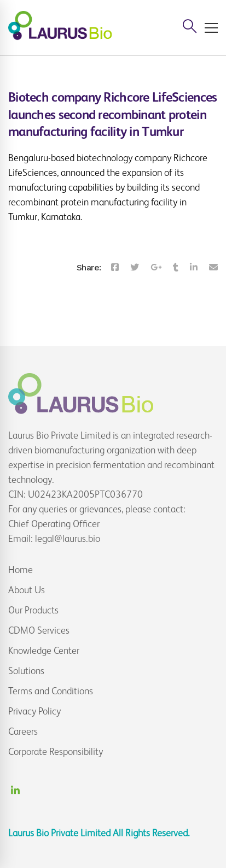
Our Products (33, 610)
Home (21, 570)
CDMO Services (39, 630)
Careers (23, 731)
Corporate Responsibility (56, 752)
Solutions (26, 671)
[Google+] (156, 268)
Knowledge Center (44, 651)
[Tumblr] (176, 268)
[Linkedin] (194, 268)
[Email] (213, 268)
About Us (27, 590)
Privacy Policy (34, 711)
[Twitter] (135, 268)
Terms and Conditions (51, 691)
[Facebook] (115, 268)
